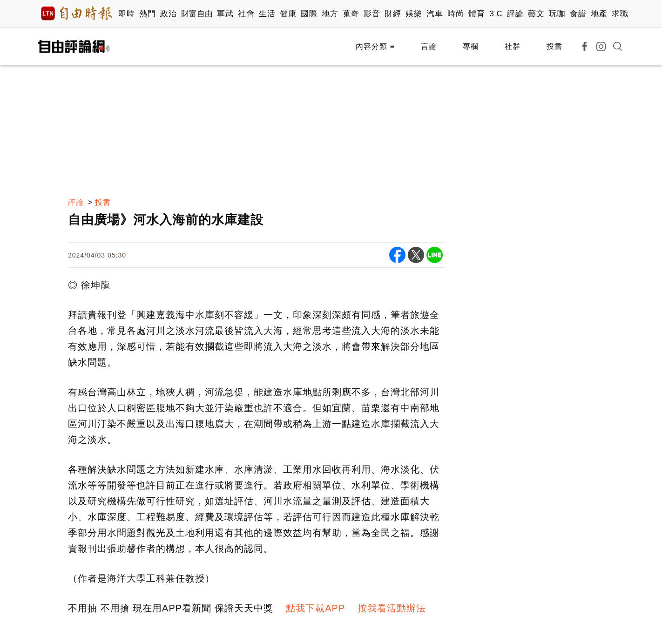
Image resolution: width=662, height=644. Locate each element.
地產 (599, 14)
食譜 (578, 14)
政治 (168, 14)
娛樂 (414, 14)
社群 (513, 46)
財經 (393, 14)
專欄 (471, 46)
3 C (496, 14)
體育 (476, 14)
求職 (620, 14)
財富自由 (197, 14)
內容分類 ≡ (375, 46)
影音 (372, 14)
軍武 (225, 14)
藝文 (536, 14)
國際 (309, 14)
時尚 (456, 14)
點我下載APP (315, 608)
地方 (330, 14)
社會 (246, 14)
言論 (429, 46)
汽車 (435, 14)
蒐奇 (351, 14)
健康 (288, 14)
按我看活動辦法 (392, 608)
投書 (554, 46)
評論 (515, 14)
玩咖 (557, 14)
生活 (267, 14)
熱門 (147, 14)
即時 (126, 14)
